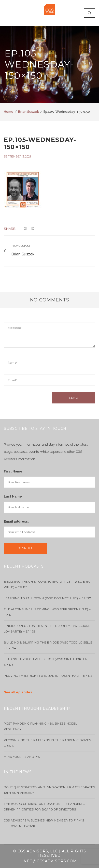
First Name (13, 471)
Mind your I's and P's (22, 757)
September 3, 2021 (17, 156)
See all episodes (18, 692)
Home (9, 112)
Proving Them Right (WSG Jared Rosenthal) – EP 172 (48, 676)
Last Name (13, 496)
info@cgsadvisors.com (50, 861)
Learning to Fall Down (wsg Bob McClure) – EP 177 (47, 598)
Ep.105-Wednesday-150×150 (40, 143)
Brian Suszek (29, 112)
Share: (10, 229)
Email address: (16, 521)
